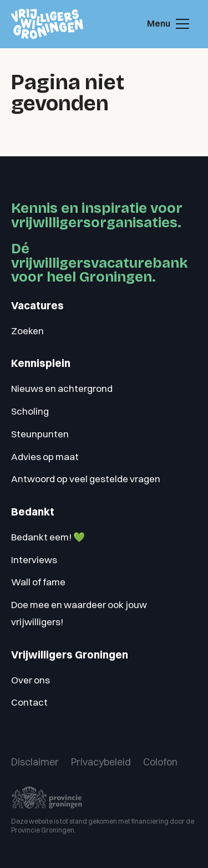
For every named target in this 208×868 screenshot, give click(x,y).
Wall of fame (38, 582)
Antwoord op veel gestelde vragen (86, 479)
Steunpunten (40, 434)
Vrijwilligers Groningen (70, 655)
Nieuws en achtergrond (62, 388)
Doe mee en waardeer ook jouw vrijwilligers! (79, 613)
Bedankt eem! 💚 (48, 537)
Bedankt (33, 512)
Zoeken (27, 331)
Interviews (34, 560)
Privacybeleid (101, 762)
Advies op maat (45, 456)
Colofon (160, 762)
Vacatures (37, 306)
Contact (29, 702)
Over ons (31, 680)
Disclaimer (35, 762)
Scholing (30, 411)
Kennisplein (41, 363)
